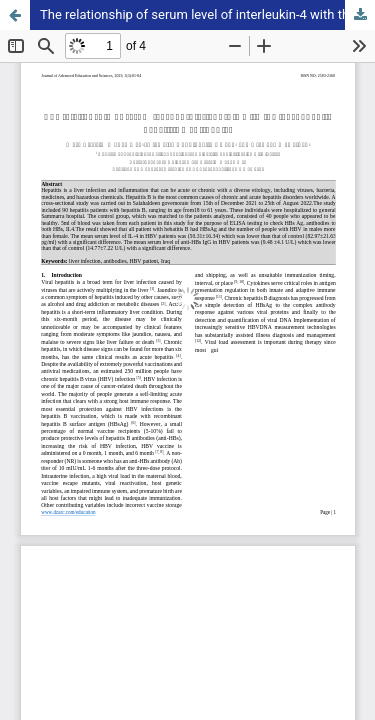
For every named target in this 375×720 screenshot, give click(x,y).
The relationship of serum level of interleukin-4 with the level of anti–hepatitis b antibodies (207, 14)
